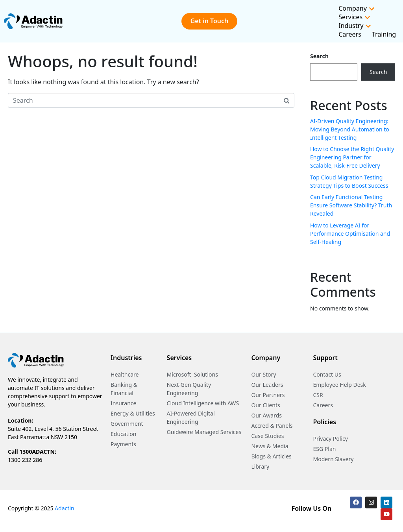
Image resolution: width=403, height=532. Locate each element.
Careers (350, 34)
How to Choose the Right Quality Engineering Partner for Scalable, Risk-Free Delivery (352, 157)
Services (354, 17)
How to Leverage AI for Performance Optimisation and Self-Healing (350, 234)
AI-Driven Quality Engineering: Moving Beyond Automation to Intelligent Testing (350, 129)
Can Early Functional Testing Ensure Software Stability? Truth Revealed (351, 205)
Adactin (64, 508)
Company (357, 8)
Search (319, 56)
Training (384, 34)
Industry (355, 26)
